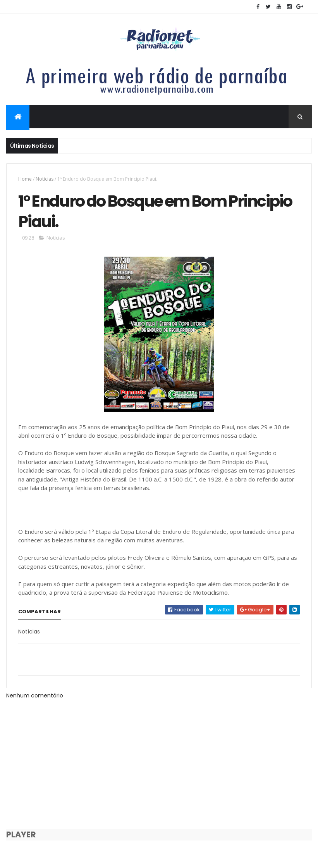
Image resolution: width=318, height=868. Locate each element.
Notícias (45, 179)
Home (25, 179)
